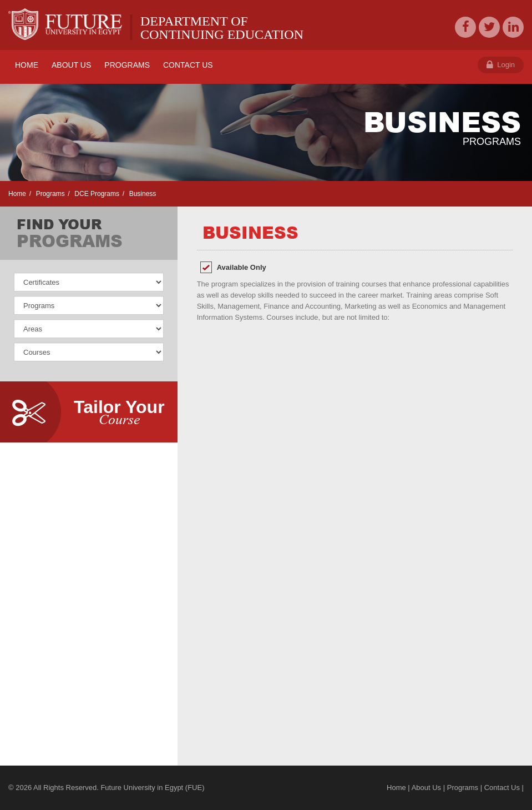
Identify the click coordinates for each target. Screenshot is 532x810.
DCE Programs (96, 194)
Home (17, 194)
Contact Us (502, 788)
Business (141, 194)
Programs (49, 194)
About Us (426, 788)
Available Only (242, 267)
